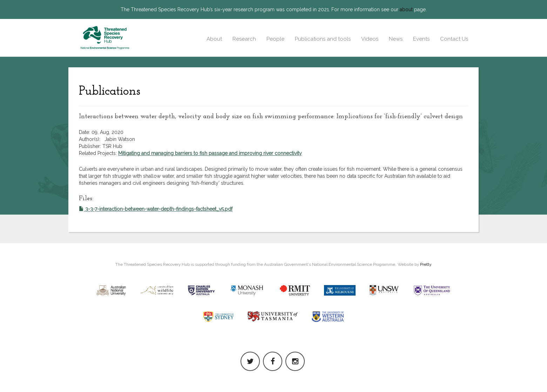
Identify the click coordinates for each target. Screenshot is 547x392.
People (275, 39)
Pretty (426, 264)
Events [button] (421, 39)
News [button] (396, 39)
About (214, 39)
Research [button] (244, 39)
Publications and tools (323, 39)
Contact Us (454, 39)
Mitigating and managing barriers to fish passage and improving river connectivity (210, 153)
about (406, 9)
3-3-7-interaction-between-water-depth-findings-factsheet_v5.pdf (156, 209)
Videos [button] (370, 39)
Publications (110, 92)
